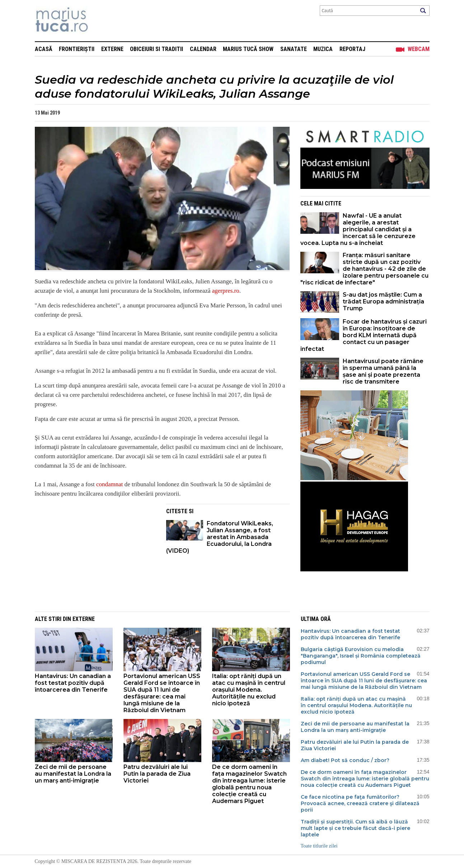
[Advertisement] (95, 554)
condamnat (110, 484)
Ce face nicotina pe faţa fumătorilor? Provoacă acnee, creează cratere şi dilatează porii (360, 803)
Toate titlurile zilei (319, 846)
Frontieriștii (77, 49)
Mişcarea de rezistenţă (100, 21)
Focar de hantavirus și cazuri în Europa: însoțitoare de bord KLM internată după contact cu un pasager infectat (364, 335)
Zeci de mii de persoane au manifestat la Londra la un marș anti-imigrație (73, 774)
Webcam (419, 49)
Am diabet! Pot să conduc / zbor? (346, 760)
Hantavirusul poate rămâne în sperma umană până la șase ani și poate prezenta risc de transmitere (383, 371)
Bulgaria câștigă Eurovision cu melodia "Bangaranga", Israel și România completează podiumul (361, 656)
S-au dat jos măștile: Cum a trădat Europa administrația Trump (383, 301)
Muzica (323, 49)
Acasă (44, 49)
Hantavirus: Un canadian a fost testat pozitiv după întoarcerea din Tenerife (73, 683)
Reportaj (352, 49)
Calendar (203, 49)
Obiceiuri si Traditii (156, 49)
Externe (112, 49)
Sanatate (294, 49)
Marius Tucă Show (248, 49)
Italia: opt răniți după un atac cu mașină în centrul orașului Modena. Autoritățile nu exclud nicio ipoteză (249, 690)
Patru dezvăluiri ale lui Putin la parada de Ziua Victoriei (157, 774)
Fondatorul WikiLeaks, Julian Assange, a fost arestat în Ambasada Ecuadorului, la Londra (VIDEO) (220, 537)
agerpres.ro (226, 291)
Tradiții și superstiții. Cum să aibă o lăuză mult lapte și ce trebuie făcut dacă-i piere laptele (355, 828)
